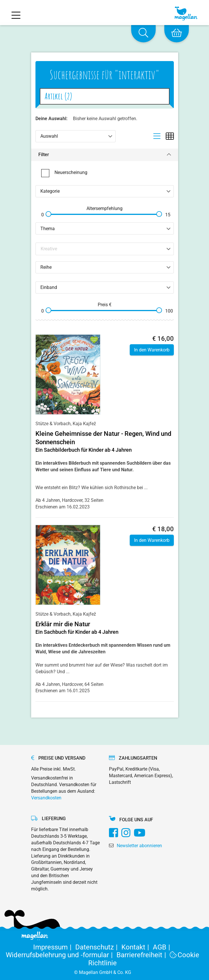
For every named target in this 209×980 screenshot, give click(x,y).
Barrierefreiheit (143, 955)
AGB (162, 947)
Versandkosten (46, 798)
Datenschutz (98, 947)
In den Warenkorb (152, 350)
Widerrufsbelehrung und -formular (61, 955)
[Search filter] (105, 249)
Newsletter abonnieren (139, 846)
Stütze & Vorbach (53, 424)
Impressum (54, 947)
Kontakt (137, 947)
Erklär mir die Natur (63, 624)
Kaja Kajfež (84, 424)
